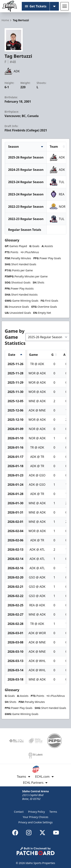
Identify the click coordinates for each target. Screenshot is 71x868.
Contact (19, 812)
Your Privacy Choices (35, 817)
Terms (53, 812)
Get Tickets (36, 6)
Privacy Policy (37, 812)
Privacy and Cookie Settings (35, 822)
